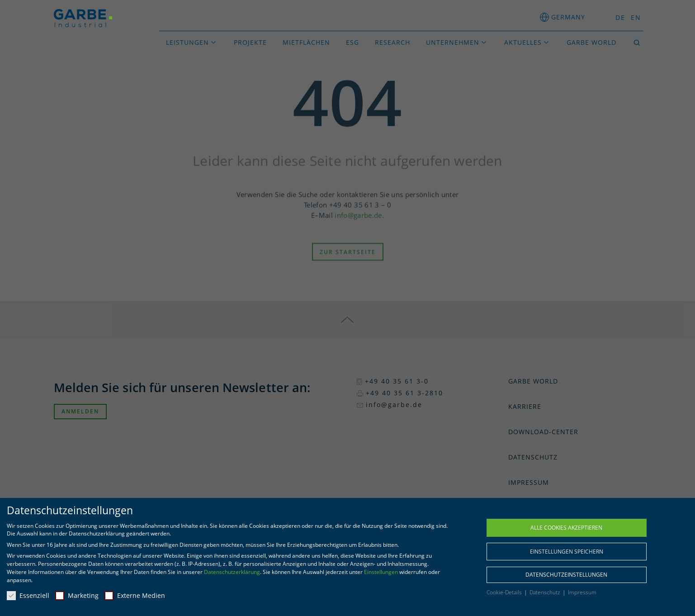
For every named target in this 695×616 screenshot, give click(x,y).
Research (392, 42)
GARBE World (591, 42)
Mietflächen (306, 42)
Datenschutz (546, 592)
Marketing (77, 595)
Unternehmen (453, 42)
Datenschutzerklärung (232, 572)
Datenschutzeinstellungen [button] (566, 575)
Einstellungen (381, 572)
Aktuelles (523, 42)
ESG (352, 42)
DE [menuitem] (620, 17)
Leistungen (187, 42)
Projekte (250, 42)
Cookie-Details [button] (505, 592)
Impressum (582, 592)
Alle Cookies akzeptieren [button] (566, 528)
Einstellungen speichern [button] (567, 552)
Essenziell (28, 595)
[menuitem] (618, 17)
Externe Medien (135, 595)
